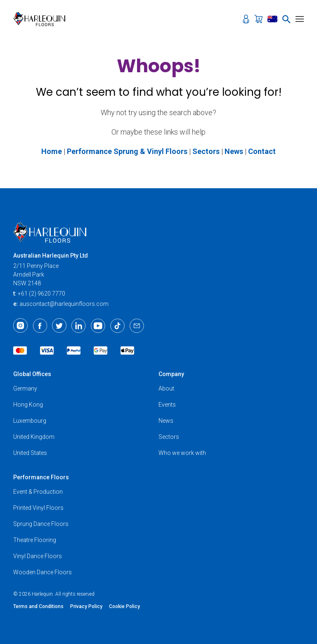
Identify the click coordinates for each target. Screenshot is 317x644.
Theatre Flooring (35, 540)
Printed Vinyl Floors (38, 508)
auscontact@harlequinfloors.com (64, 304)
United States (30, 453)
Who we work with (182, 453)
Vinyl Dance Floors (38, 556)
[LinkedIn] (79, 326)
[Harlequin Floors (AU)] (42, 19)
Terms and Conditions (38, 606)
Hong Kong (28, 405)
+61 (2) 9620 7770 (41, 294)
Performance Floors (41, 477)
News (166, 421)
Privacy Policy (86, 606)
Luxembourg (30, 421)
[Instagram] (20, 326)
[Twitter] (59, 326)
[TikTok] (117, 326)
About (166, 388)
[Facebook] (40, 326)
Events (167, 405)
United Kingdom (34, 437)
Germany (25, 388)
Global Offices (32, 374)
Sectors (169, 437)
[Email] (137, 326)
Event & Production (38, 492)
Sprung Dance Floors (41, 524)
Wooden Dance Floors (43, 572)
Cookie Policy (124, 606)
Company (171, 374)
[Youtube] (98, 326)
